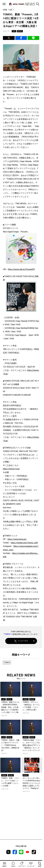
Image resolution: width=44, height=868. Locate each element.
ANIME (26, 699)
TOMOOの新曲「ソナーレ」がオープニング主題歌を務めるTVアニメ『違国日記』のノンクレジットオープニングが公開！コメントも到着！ (32, 745)
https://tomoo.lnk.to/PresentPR (21, 269)
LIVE (11, 10)
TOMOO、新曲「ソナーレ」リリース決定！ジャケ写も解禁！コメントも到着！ (10, 782)
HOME (5, 10)
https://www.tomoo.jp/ (17, 539)
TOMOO (7, 634)
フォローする (21, 641)
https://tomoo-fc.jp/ (11, 469)
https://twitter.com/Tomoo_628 (24, 543)
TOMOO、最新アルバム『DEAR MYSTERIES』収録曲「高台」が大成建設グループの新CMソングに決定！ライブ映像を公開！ (10, 707)
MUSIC (20, 31)
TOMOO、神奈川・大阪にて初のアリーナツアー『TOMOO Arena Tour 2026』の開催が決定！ (10, 745)
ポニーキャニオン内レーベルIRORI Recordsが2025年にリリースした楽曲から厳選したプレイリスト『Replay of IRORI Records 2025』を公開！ (31, 783)
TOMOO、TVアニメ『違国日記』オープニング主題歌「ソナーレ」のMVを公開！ (31, 706)
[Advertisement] (21, 819)
